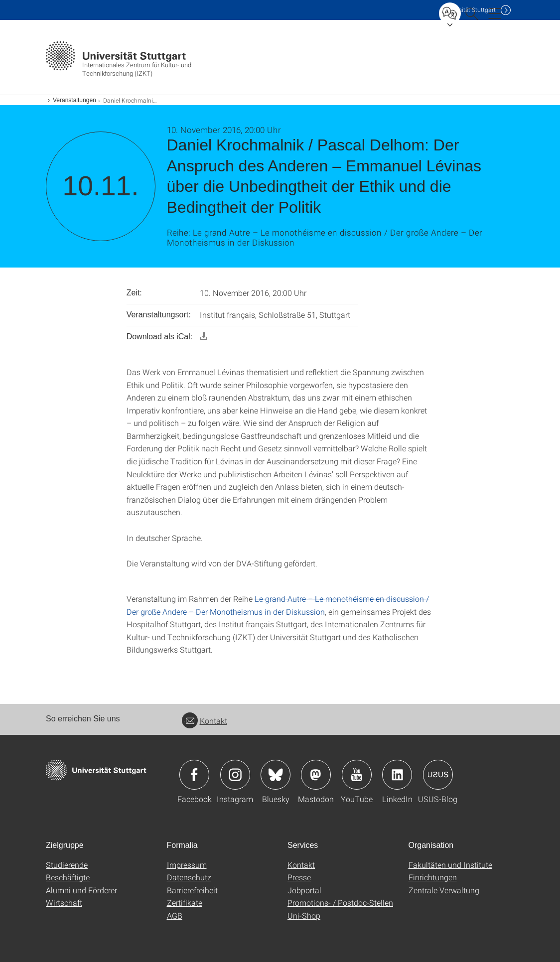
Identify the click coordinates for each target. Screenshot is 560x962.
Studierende (67, 865)
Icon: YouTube (357, 775)
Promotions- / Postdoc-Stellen (340, 902)
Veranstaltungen (74, 100)
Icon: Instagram (235, 775)
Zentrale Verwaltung (444, 890)
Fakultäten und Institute (450, 865)
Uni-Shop (304, 915)
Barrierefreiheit (192, 890)
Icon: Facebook (194, 775)
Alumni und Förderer (81, 890)
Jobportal (304, 890)
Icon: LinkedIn (397, 775)
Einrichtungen (433, 877)
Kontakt (205, 721)
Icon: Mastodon (316, 775)
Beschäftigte (68, 877)
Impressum (187, 865)
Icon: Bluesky (276, 775)
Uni (469, 10)
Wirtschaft (64, 902)
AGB (175, 915)
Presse (299, 877)
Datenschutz (189, 877)
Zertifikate (185, 902)
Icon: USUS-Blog (438, 775)
